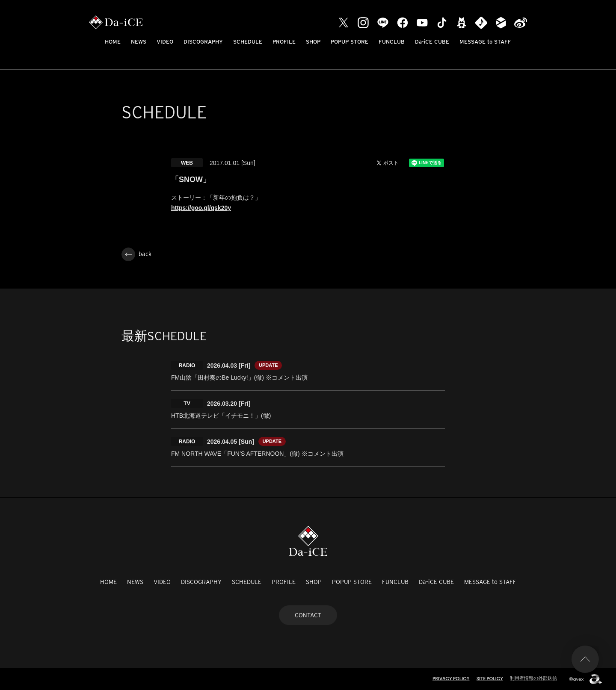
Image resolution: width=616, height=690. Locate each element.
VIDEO (165, 42)
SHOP (313, 42)
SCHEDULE (248, 42)
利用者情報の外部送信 (533, 678)
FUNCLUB (392, 42)
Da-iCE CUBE (432, 42)
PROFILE (284, 42)
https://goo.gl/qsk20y (201, 208)
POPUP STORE (349, 42)
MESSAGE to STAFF (485, 42)
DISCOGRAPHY (203, 42)
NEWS (139, 42)
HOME (113, 42)
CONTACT (308, 615)
